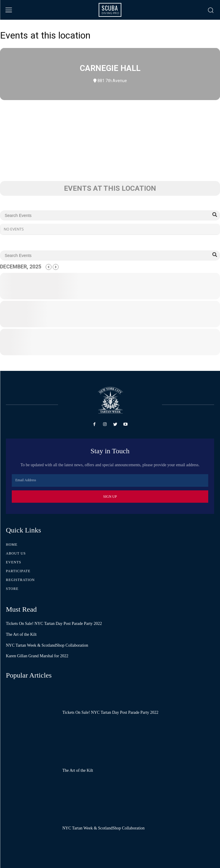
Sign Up (110, 497)
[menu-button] (9, 10)
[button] (211, 10)
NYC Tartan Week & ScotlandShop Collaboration (47, 645)
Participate (18, 571)
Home (12, 545)
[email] (110, 480)
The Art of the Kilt (21, 634)
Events (14, 562)
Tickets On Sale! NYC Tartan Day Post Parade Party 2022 (54, 624)
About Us (16, 553)
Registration (20, 580)
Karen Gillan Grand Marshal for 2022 (37, 656)
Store (12, 589)
